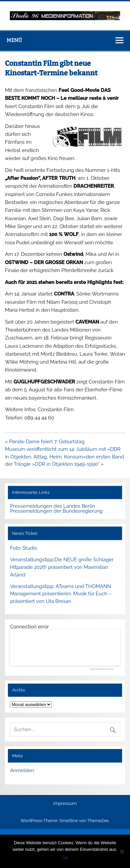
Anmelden (22, 770)
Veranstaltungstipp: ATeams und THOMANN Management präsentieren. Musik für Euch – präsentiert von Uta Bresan (61, 594)
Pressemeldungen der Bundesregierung (56, 511)
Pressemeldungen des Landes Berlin (52, 506)
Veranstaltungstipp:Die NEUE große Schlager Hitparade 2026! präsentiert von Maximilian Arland (62, 567)
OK (65, 858)
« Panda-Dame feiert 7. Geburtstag (45, 442)
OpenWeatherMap (101, 669)
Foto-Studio (24, 548)
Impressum (65, 804)
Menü (14, 40)
